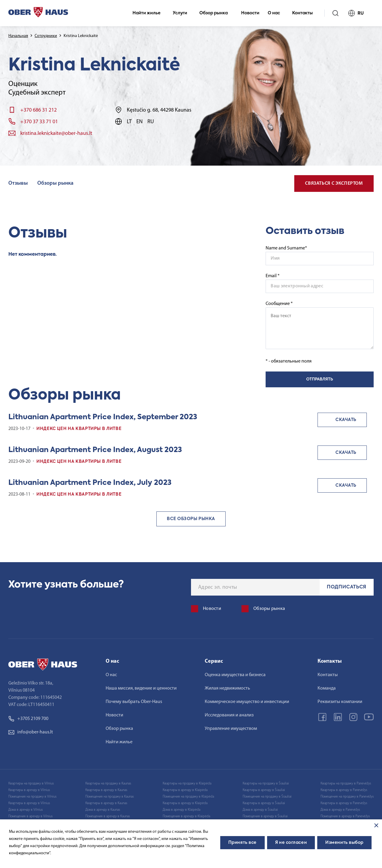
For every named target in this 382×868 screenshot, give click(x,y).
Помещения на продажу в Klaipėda (188, 797)
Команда (327, 688)
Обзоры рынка (55, 183)
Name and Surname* (286, 248)
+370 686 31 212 (38, 110)
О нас (276, 13)
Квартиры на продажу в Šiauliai (266, 784)
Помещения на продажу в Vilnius (32, 797)
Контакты (305, 13)
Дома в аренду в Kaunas (103, 810)
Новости (250, 13)
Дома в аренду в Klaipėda (181, 810)
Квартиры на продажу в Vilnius (31, 784)
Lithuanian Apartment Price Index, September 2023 (103, 417)
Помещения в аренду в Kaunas (108, 816)
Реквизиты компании (340, 702)
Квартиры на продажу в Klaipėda (187, 784)
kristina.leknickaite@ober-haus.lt (56, 134)
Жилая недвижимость (227, 688)
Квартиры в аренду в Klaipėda (185, 790)
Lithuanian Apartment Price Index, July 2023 (90, 483)
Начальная (18, 36)
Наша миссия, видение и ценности (141, 688)
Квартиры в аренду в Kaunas (106, 790)
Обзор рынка (216, 13)
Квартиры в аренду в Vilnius (29, 790)
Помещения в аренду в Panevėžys (345, 816)
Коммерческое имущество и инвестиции (247, 702)
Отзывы (18, 183)
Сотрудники (46, 36)
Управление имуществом (231, 729)
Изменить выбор (344, 843)
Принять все (242, 843)
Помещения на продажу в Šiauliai (267, 797)
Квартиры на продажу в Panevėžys (346, 784)
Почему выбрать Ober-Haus (134, 702)
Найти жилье (149, 13)
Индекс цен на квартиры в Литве (79, 429)
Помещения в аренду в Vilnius (30, 816)
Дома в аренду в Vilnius (26, 810)
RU (359, 13)
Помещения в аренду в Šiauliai (265, 816)
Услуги (182, 13)
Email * (273, 276)
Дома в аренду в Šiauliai (260, 810)
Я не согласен (291, 843)
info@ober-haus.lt (31, 732)
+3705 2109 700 (28, 719)
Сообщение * (320, 325)
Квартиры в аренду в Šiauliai (264, 790)
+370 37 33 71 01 (39, 122)
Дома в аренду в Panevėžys (340, 810)
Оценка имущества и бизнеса (235, 675)
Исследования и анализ (229, 715)
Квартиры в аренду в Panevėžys (344, 790)
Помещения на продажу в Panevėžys (347, 797)
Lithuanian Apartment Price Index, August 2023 (95, 450)
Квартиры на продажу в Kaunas (108, 784)
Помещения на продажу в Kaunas (110, 797)
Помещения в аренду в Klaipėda (186, 816)
